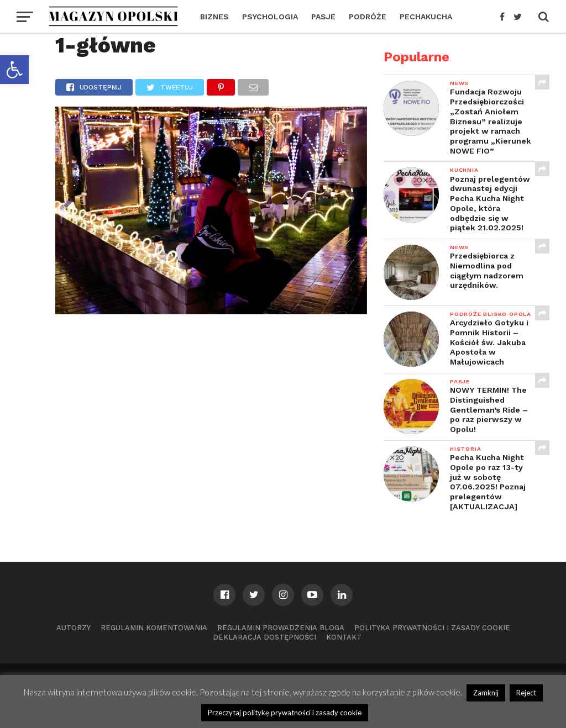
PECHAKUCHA (426, 17)
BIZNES (214, 17)
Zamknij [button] (486, 693)
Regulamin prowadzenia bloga (281, 628)
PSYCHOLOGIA (270, 17)
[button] (14, 70)
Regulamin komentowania (154, 628)
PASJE (323, 17)
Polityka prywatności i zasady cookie (432, 628)
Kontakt (344, 637)
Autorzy (74, 628)
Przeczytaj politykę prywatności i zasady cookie (285, 713)
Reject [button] (526, 693)
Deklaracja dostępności (264, 637)
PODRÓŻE (368, 17)
